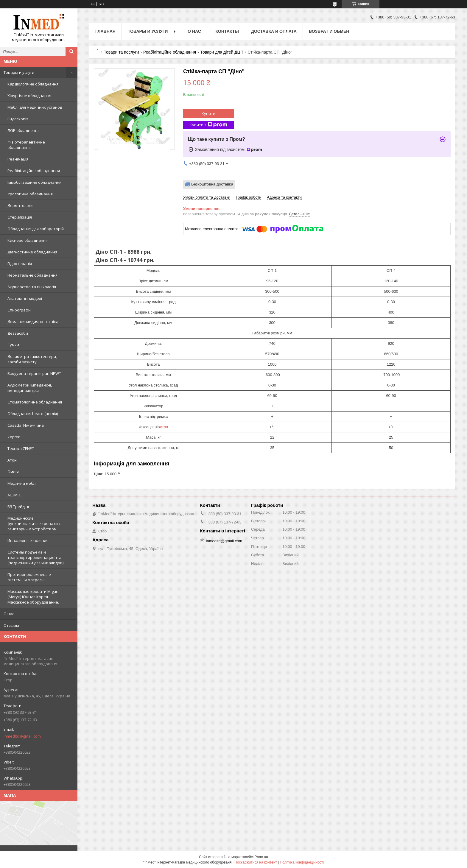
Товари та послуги (121, 52)
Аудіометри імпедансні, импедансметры (30, 388)
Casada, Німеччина (26, 425)
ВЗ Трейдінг (18, 507)
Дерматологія (20, 205)
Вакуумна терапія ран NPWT (34, 373)
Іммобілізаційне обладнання (34, 182)
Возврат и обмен (329, 31)
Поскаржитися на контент (256, 862)
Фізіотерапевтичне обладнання (26, 145)
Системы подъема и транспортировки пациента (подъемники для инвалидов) (35, 557)
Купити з (208, 125)
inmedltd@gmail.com (22, 736)
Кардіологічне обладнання (33, 84)
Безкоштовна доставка (212, 184)
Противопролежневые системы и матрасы (29, 577)
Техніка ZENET (21, 448)
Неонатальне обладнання (32, 275)
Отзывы (11, 625)
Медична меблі (22, 483)
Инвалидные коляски (28, 540)
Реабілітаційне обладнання (34, 171)
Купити (208, 113)
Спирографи (19, 310)
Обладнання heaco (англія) (33, 414)
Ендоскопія (18, 119)
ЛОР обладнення (24, 130)
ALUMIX (14, 495)
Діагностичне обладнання (32, 252)
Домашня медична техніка (33, 322)
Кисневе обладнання (28, 240)
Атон (12, 460)
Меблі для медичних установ (35, 107)
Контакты (227, 31)
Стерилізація (20, 217)
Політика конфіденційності (302, 862)
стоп (164, 427)
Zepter (14, 437)
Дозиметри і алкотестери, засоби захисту (32, 359)
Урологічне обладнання (30, 194)
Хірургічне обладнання (29, 96)
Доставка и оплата (274, 31)
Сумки (13, 345)
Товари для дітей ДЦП (222, 52)
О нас (9, 614)
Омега (13, 472)
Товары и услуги (19, 72)
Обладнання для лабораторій (36, 229)
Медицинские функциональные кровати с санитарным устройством (34, 523)
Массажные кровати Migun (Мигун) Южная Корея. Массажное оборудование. (33, 597)
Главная (105, 31)
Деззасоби (18, 333)
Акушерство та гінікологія (32, 287)
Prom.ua (261, 857)
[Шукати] (71, 52)
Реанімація (18, 159)
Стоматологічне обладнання (35, 402)
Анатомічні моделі (25, 298)
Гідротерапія (20, 264)
